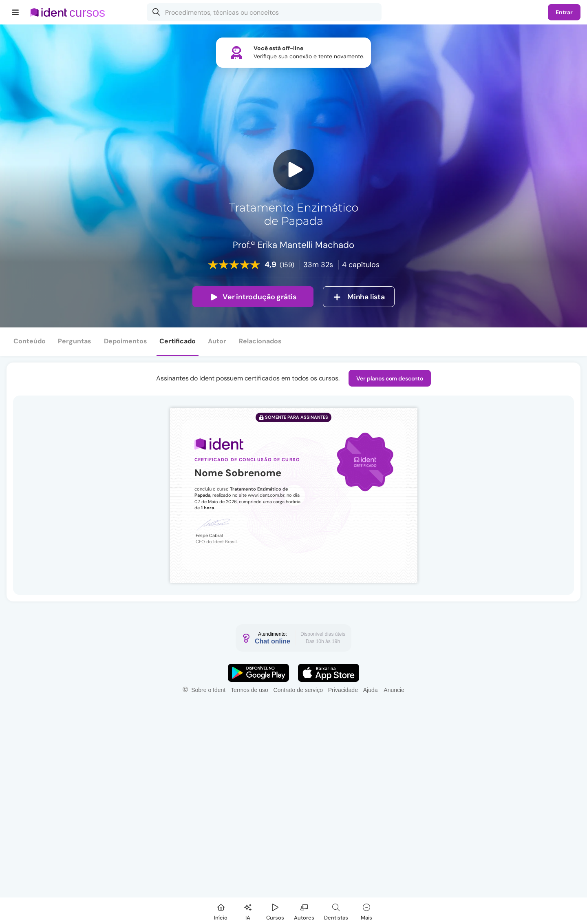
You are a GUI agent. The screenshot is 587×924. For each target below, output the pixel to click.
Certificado (178, 341)
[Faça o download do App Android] (258, 673)
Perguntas (75, 341)
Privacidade (343, 690)
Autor (217, 341)
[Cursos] (275, 911)
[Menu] (16, 12)
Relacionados (260, 341)
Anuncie (394, 690)
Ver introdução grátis (253, 297)
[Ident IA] (248, 911)
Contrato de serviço (298, 690)
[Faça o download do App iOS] (329, 673)
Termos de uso (249, 690)
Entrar (564, 12)
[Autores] (304, 911)
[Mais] (366, 911)
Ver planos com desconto (390, 378)
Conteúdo (30, 341)
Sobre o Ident (208, 690)
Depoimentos (126, 341)
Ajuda (371, 690)
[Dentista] (336, 911)
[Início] (221, 911)
